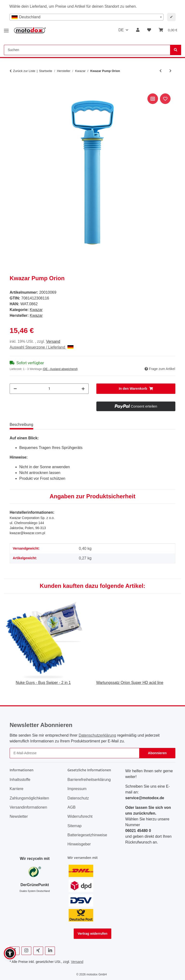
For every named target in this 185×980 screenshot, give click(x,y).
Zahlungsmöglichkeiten (29, 798)
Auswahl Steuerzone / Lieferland (42, 347)
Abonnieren (157, 753)
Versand (53, 341)
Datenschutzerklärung (97, 735)
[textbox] (86, 17)
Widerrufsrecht (80, 816)
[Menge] (49, 389)
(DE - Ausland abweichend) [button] (60, 369)
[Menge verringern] (15, 389)
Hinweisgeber (79, 844)
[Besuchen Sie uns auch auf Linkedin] (50, 951)
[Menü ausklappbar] (6, 29)
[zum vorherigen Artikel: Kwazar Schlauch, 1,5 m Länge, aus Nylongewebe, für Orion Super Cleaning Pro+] (161, 71)
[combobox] (86, 17)
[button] (138, 30)
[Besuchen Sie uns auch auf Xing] (38, 951)
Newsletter (19, 816)
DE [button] (121, 30)
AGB (72, 807)
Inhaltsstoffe (20, 780)
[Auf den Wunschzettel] (165, 99)
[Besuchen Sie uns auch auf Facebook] (15, 951)
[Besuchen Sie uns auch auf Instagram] (26, 951)
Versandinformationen (28, 807)
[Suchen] (176, 50)
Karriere (17, 789)
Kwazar (36, 310)
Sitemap (75, 826)
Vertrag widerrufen (92, 934)
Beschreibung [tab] (21, 425)
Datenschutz (78, 798)
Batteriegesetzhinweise (87, 835)
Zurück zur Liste (24, 71)
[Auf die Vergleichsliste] (153, 99)
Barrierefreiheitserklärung (89, 780)
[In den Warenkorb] (13, 87)
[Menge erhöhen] (83, 389)
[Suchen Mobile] (87, 50)
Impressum (77, 789)
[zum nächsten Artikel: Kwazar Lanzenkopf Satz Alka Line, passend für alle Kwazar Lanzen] (170, 71)
